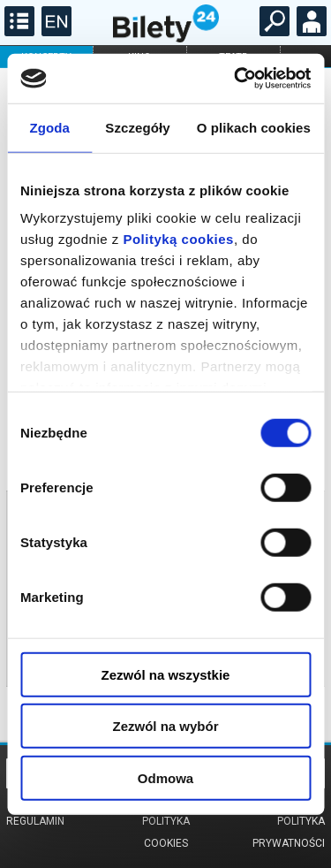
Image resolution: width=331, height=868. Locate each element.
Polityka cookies (166, 832)
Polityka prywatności (289, 832)
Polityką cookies (178, 239)
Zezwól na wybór (165, 726)
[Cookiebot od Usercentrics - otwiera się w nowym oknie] (236, 79)
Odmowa (165, 777)
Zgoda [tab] (49, 127)
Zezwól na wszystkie (166, 674)
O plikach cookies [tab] (254, 127)
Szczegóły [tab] (137, 127)
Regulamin (35, 821)
